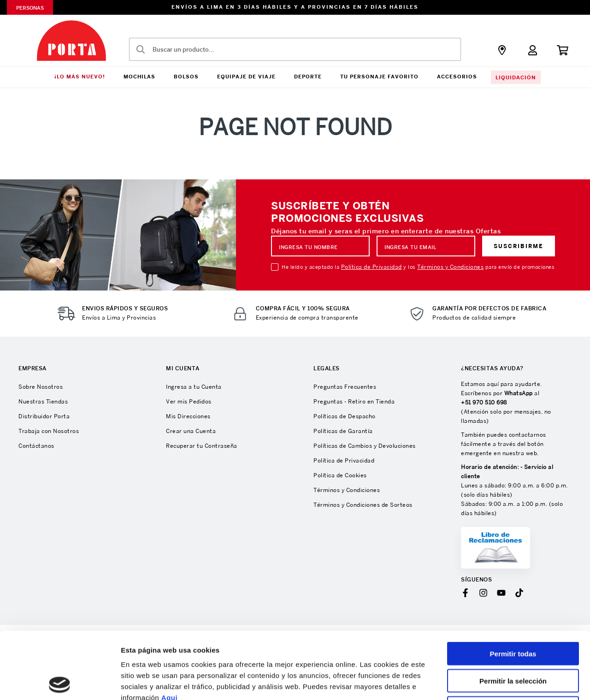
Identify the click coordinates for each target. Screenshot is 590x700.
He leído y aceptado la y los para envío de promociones (418, 267)
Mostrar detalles (499, 682)
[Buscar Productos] (141, 49)
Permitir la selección (513, 614)
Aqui (169, 631)
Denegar (513, 641)
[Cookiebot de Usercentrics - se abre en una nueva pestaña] (60, 682)
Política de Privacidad (372, 267)
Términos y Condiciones (450, 267)
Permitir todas (513, 587)
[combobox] (295, 49)
